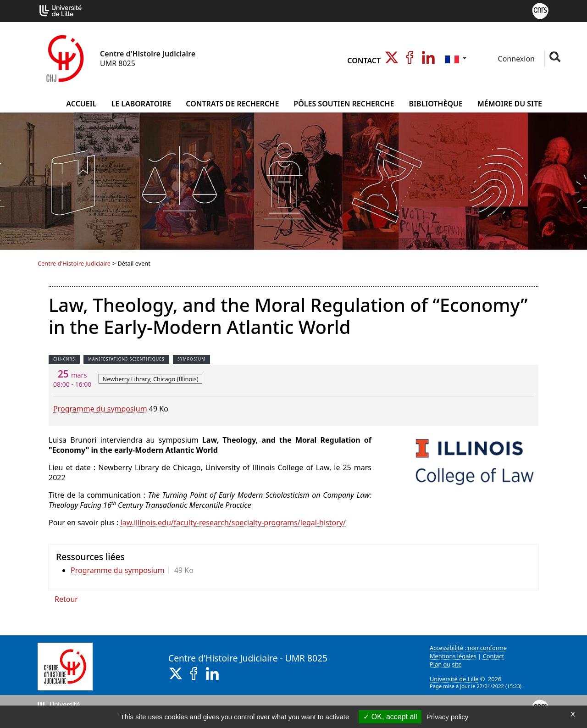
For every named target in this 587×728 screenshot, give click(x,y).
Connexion (515, 59)
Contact (364, 61)
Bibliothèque (435, 104)
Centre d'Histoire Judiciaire (74, 263)
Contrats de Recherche (232, 104)
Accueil (81, 104)
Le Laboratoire (141, 104)
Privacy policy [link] (448, 717)
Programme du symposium (101, 409)
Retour (66, 599)
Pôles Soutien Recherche (344, 104)
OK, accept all (390, 717)
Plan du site (446, 664)
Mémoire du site (510, 104)
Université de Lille (454, 679)
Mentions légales (453, 656)
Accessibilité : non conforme (468, 648)
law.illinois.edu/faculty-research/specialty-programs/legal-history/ (233, 522)
